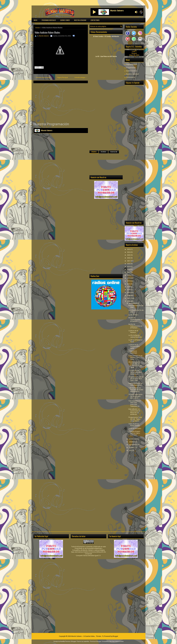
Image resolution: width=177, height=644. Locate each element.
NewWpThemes (65, 641)
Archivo (103, 152)
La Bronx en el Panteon (133, 332)
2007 (129, 298)
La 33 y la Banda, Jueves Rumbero (135, 336)
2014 (129, 281)
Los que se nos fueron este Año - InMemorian (135, 372)
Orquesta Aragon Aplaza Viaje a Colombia (134, 433)
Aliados (94, 152)
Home (37, 28)
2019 (129, 267)
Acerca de (114, 152)
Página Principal (62, 77)
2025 (129, 249)
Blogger (115, 636)
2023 (129, 255)
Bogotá (134, 53)
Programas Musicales (49, 20)
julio (131, 450)
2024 (129, 252)
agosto (132, 447)
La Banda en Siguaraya (133, 352)
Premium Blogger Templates (99, 641)
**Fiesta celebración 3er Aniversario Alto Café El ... (135, 396)
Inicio (35, 20)
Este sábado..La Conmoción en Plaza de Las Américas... (134, 412)
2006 (129, 301)
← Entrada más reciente (42, 77)
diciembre (133, 303)
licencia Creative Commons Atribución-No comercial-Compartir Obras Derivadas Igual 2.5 (91, 554)
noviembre (133, 439)
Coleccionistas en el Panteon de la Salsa (135, 357)
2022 (129, 258)
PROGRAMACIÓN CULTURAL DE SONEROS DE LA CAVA (135, 365)
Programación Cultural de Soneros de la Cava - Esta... (136, 379)
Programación (131, 68)
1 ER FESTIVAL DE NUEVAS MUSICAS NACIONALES (136, 390)
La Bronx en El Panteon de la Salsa (134, 346)
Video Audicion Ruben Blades (47, 32)
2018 (129, 269)
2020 (129, 264)
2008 (129, 295)
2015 (129, 278)
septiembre (133, 445)
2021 (129, 261)
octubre (132, 442)
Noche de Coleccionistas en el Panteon (135, 319)
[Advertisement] (61, 102)
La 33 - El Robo (134, 315)
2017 (129, 272)
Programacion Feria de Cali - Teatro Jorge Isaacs (135, 419)
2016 (129, 275)
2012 (129, 284)
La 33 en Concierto (135, 428)
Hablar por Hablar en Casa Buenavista (136, 384)
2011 (129, 287)
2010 (129, 290)
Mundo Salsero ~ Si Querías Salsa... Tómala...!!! (87, 636)
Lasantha (86, 641)
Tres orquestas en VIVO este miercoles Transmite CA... (135, 404)
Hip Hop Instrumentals (117, 641)
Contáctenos (95, 20)
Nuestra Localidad (80, 20)
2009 (129, 292)
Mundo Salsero (44, 36)
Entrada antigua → (81, 77)
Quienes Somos (65, 20)
